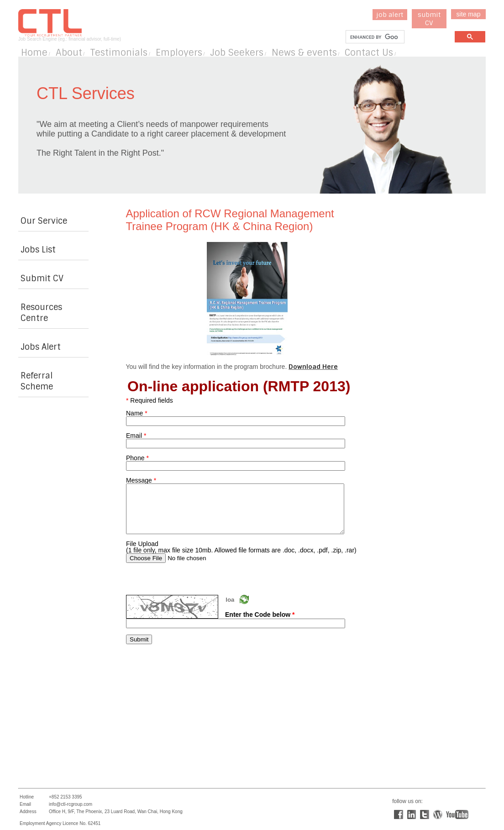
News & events (304, 53)
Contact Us (369, 53)
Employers (179, 53)
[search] (374, 37)
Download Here (313, 367)
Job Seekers (237, 53)
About (69, 53)
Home (34, 53)
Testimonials (119, 53)
